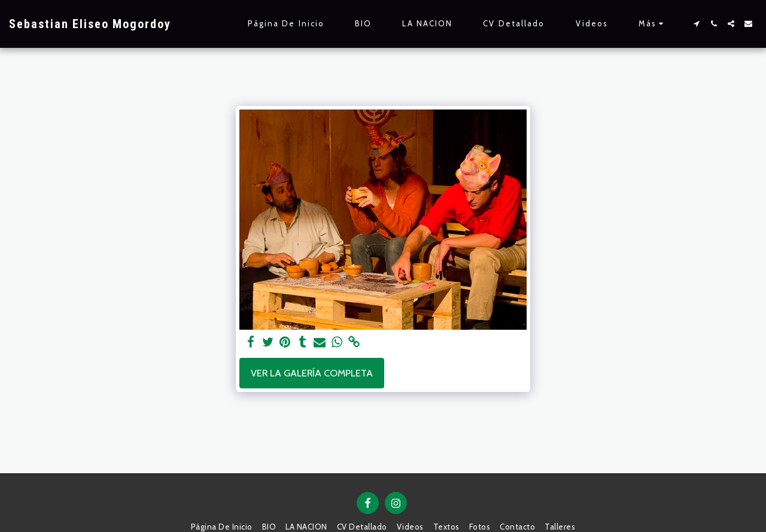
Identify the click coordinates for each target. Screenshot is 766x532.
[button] (696, 24)
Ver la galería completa (312, 373)
